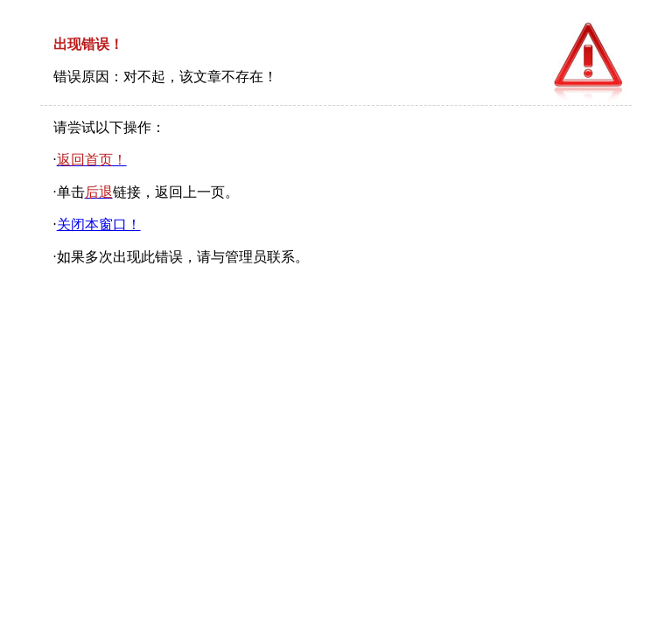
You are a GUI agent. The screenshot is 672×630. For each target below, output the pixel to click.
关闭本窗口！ (99, 224)
